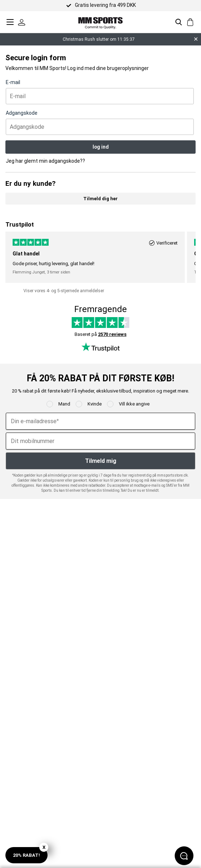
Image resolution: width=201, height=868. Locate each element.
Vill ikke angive (134, 404)
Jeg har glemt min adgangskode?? (45, 161)
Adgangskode (22, 113)
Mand (64, 404)
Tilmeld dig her (100, 199)
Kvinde (95, 404)
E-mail (13, 82)
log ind (101, 147)
